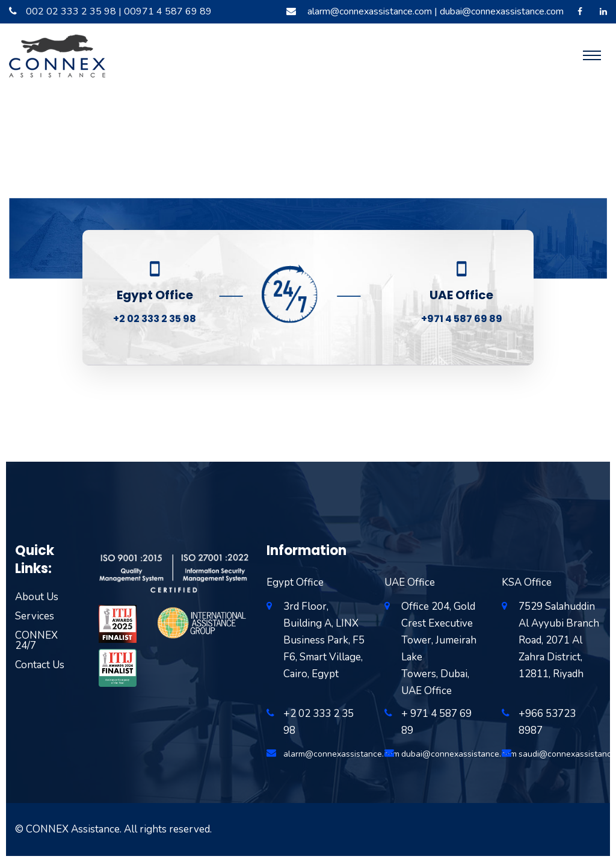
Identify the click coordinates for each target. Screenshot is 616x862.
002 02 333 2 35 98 (71, 11)
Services (35, 616)
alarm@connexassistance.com (370, 11)
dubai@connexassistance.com (502, 11)
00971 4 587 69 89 (168, 11)
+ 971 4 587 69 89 (436, 722)
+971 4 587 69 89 (462, 319)
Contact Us (40, 665)
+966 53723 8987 (547, 722)
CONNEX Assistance (73, 829)
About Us (37, 597)
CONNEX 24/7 (36, 640)
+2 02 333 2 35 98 (155, 319)
